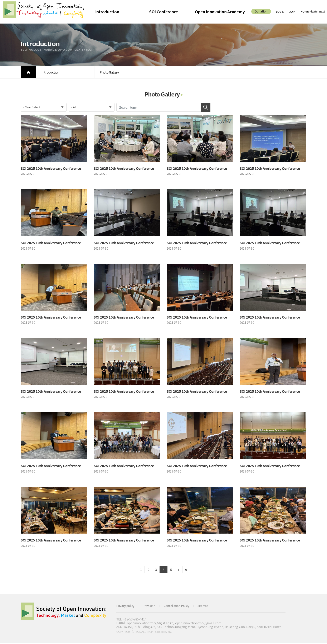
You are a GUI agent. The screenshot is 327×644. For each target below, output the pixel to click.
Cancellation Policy (179, 607)
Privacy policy (126, 607)
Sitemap (207, 607)
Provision (151, 607)
